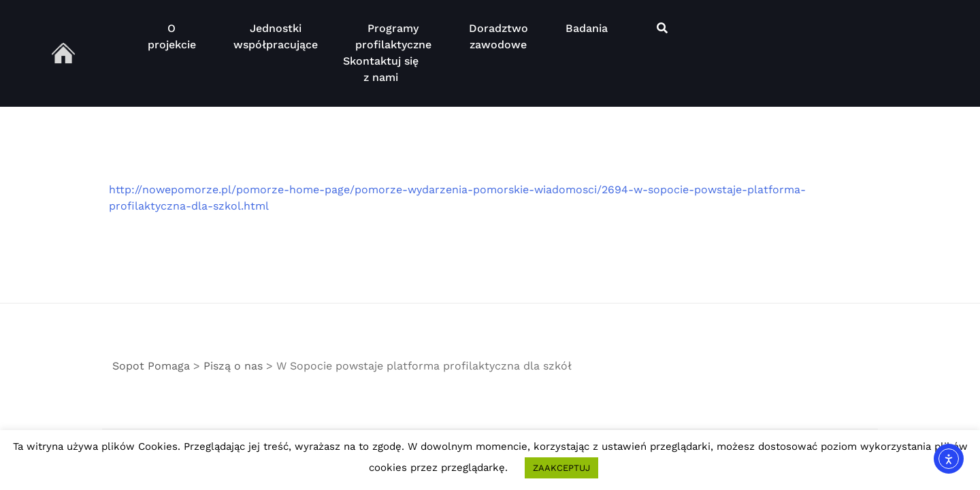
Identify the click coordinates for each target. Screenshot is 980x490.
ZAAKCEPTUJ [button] (561, 468)
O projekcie (172, 36)
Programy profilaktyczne (393, 36)
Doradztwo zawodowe (499, 36)
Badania (587, 36)
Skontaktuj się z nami (381, 69)
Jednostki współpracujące (276, 36)
